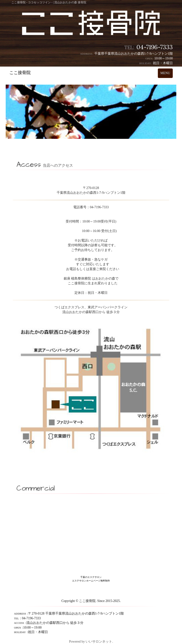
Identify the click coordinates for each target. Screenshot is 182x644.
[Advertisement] (91, 517)
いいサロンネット (99, 642)
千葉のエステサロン (91, 577)
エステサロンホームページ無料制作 (91, 581)
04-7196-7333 (155, 47)
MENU (166, 74)
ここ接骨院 (20, 73)
